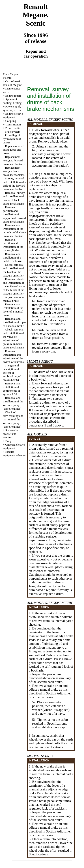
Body (8, 441)
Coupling (11, 121)
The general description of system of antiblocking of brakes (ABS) (12, 373)
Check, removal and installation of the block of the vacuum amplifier (13, 270)
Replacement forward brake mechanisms (14, 160)
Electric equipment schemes (14, 454)
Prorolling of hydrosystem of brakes (12, 139)
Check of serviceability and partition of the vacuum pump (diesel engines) (13, 419)
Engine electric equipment (13, 115)
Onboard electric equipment (14, 446)
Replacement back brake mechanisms (14, 171)
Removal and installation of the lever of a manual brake (13, 310)
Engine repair (13, 96)
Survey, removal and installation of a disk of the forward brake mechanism (14, 184)
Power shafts (13, 128)
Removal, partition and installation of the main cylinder (13, 245)
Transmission (13, 124)
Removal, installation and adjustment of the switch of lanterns (13, 356)
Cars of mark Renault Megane (13, 83)
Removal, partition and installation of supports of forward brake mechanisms (14, 214)
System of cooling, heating (12, 101)
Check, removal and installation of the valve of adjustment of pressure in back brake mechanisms (14, 338)
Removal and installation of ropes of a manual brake (14, 322)
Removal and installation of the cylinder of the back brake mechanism (15, 231)
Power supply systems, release (12, 108)
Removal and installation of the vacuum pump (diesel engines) (13, 403)
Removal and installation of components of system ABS (12, 389)
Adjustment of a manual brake (13, 299)
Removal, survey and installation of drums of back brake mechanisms (14, 198)
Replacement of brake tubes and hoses (13, 150)
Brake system (12, 132)
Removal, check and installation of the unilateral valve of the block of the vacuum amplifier (14, 286)
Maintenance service (55, 273)
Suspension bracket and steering (11, 434)
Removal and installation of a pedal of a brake (12, 258)
